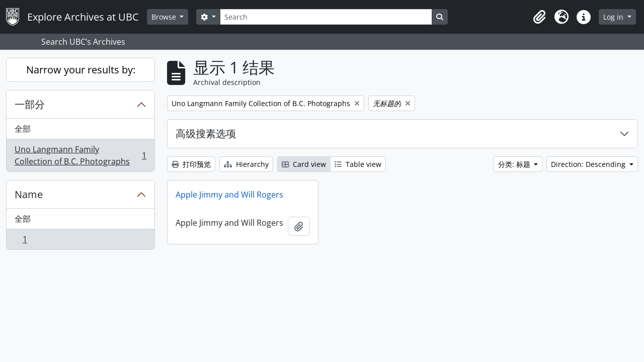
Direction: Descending (589, 164)
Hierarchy (246, 164)
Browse (165, 17)
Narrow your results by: (81, 70)
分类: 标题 (515, 164)
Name (29, 194)
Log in (614, 17)
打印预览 (191, 164)
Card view (304, 164)
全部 (23, 129)
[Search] (326, 17)
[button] (539, 17)
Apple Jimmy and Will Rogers (229, 195)
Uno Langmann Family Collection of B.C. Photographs (80, 155)
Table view (358, 164)
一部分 (30, 104)
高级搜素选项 (206, 133)
